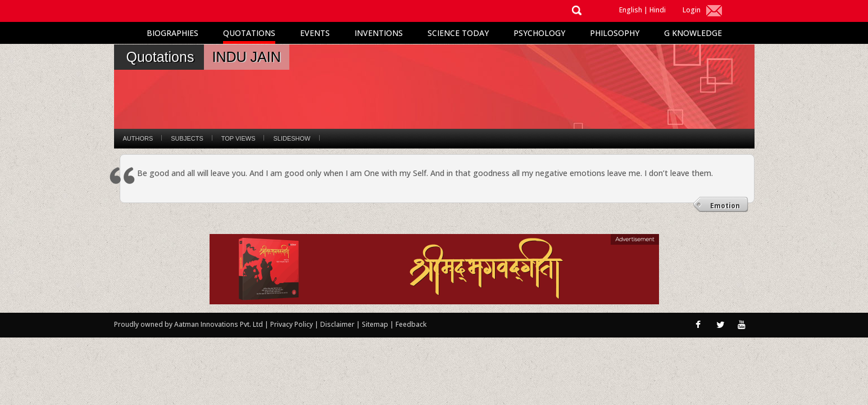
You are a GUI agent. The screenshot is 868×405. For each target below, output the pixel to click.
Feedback (411, 324)
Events (315, 33)
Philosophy (615, 33)
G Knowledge (693, 33)
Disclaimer (337, 324)
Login (692, 10)
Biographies (172, 33)
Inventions (379, 33)
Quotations (249, 33)
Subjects (187, 138)
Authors (138, 138)
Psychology (539, 33)
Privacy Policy (292, 324)
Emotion (725, 206)
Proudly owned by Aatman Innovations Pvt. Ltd (188, 324)
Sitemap (376, 324)
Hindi (658, 10)
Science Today (458, 33)
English (631, 10)
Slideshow (292, 138)
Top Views (238, 138)
